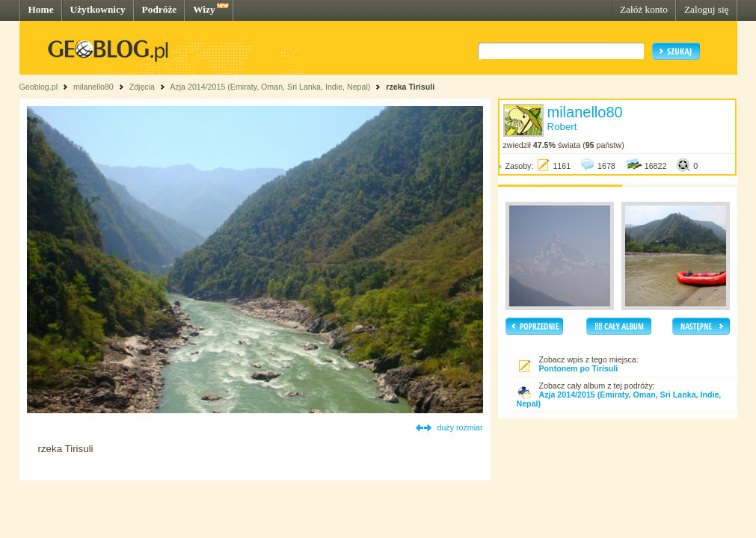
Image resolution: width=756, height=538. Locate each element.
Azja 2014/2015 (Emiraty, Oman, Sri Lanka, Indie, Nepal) (270, 87)
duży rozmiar (460, 427)
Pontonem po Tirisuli (579, 368)
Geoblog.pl (39, 87)
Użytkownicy (98, 9)
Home (41, 9)
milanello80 (93, 87)
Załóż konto (644, 9)
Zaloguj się (707, 9)
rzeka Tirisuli (410, 87)
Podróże (160, 9)
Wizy (204, 9)
